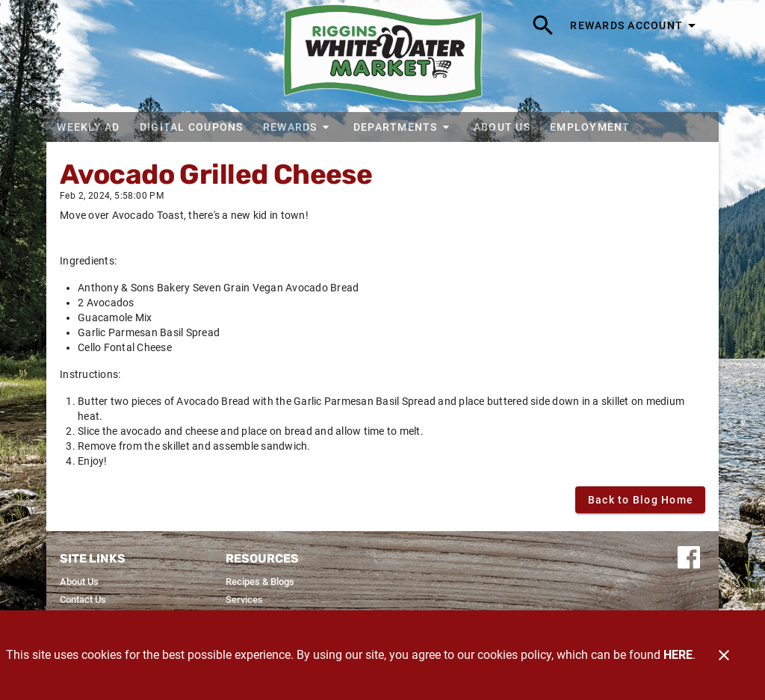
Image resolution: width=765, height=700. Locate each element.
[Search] (543, 25)
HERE (678, 655)
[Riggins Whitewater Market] (383, 56)
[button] (298, 127)
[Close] (724, 655)
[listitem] (79, 582)
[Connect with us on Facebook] (689, 556)
